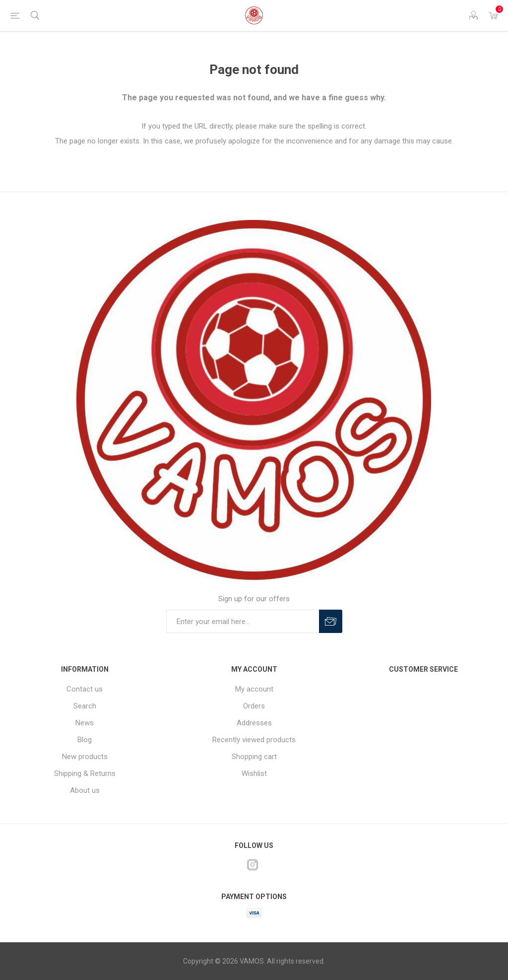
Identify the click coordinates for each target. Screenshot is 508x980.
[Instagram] (253, 865)
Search (85, 706)
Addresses (254, 723)
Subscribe (331, 621)
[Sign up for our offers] (243, 621)
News (85, 723)
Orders (254, 706)
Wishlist (254, 773)
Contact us (85, 689)
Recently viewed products (254, 740)
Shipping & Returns (85, 773)
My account (254, 689)
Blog (85, 740)
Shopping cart (254, 757)
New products (85, 757)
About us (85, 790)
